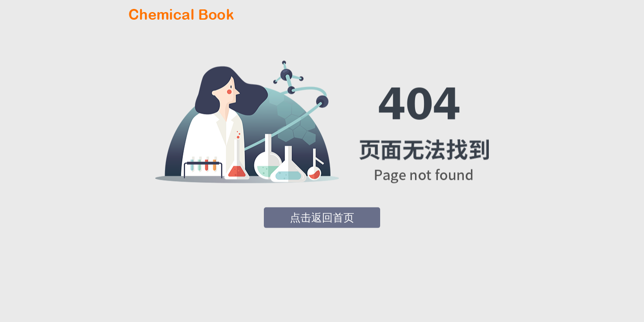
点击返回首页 (322, 218)
